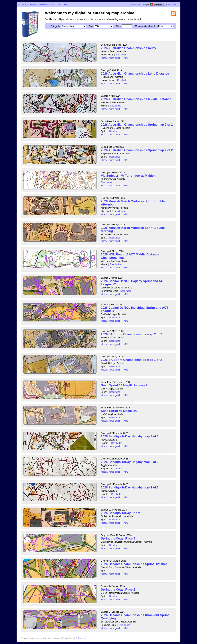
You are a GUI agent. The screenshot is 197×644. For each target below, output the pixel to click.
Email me (81, 638)
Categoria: (55, 26)
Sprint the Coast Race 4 (118, 539)
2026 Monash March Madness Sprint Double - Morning (134, 229)
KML (126, 58)
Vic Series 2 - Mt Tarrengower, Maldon (128, 176)
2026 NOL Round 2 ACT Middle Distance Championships (130, 256)
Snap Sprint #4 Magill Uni (119, 411)
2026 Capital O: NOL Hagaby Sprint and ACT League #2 (133, 283)
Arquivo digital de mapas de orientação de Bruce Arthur (40, 4)
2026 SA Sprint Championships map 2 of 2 (131, 334)
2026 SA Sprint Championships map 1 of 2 (131, 360)
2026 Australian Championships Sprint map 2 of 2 (137, 125)
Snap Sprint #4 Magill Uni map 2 (124, 385)
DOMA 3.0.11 (174, 4)
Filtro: (119, 26)
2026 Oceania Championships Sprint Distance (134, 564)
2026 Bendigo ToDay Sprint (121, 513)
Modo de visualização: (146, 26)
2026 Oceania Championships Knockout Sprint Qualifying (135, 617)
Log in (67, 4)
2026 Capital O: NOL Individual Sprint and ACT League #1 (135, 309)
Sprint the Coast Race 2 (118, 590)
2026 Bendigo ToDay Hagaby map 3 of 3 (130, 436)
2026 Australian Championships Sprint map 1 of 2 (137, 150)
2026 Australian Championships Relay (128, 48)
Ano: (91, 26)
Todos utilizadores (133, 4)
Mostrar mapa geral (110, 58)
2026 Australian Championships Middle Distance (136, 99)
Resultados (121, 55)
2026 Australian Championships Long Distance (135, 74)
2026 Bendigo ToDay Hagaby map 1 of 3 (130, 487)
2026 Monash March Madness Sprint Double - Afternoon (134, 203)
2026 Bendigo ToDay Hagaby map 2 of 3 (130, 462)
